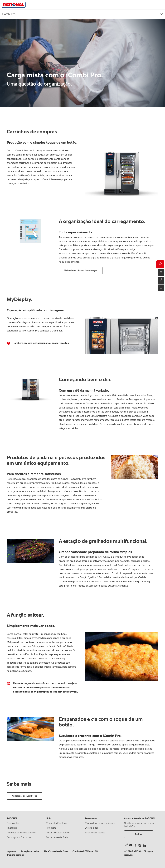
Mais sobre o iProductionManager (81, 271)
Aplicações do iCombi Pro (25, 796)
